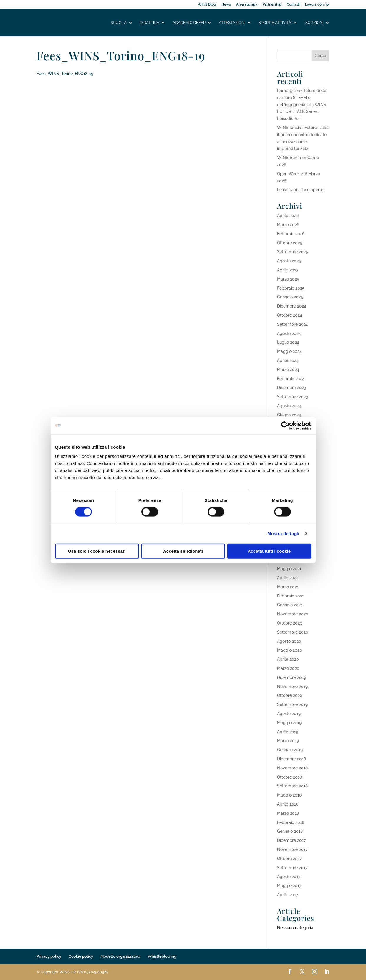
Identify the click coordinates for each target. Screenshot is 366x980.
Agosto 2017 (289, 877)
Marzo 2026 (288, 225)
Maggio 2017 (289, 886)
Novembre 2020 (293, 614)
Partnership (272, 5)
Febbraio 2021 (290, 596)
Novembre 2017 (292, 849)
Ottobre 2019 (289, 695)
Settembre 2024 (293, 324)
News (226, 5)
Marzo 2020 (288, 668)
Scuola (119, 23)
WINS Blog (207, 5)
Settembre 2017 (292, 868)
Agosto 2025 (289, 261)
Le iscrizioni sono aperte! (301, 190)
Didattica (150, 23)
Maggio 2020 (290, 650)
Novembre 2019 (292, 687)
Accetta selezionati (183, 551)
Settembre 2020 (293, 632)
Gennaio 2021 (290, 605)
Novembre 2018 (292, 768)
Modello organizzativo (120, 956)
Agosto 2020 (289, 641)
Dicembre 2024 (292, 306)
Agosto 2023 (289, 406)
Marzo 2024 (288, 370)
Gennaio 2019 (290, 750)
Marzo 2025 (288, 279)
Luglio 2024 (288, 342)
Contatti (293, 5)
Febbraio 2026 (291, 234)
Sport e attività (275, 23)
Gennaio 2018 (290, 831)
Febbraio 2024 (291, 379)
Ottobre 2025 (290, 243)
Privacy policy (49, 956)
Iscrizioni (314, 23)
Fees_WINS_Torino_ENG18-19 (65, 74)
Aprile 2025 (288, 270)
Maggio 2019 (289, 723)
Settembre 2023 (293, 397)
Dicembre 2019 (292, 677)
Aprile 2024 (288, 360)
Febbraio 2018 (291, 822)
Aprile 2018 (288, 804)
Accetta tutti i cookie (269, 551)
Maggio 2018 (289, 795)
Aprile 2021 (288, 578)
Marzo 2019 (288, 741)
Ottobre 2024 (290, 315)
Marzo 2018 (288, 813)
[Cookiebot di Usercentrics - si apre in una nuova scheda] (285, 425)
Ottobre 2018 (289, 777)
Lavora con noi (317, 5)
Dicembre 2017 (291, 840)
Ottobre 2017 (289, 859)
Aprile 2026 (288, 216)
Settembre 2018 (292, 786)
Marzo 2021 (288, 587)
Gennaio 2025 (290, 297)
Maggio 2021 (289, 569)
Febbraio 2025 (291, 288)
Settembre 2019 (292, 704)
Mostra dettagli (283, 533)
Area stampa (247, 5)
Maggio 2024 (289, 351)
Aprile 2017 (288, 895)
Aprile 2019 (288, 732)
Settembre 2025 (293, 252)
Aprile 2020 (288, 659)
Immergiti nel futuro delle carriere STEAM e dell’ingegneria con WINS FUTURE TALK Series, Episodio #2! (302, 105)
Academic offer (189, 23)
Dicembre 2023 (292, 388)
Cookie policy (81, 956)
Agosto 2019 (289, 714)
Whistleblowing (162, 956)
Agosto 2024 (289, 333)
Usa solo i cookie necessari (97, 551)
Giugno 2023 (289, 415)
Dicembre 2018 (292, 759)
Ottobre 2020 (290, 623)
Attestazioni (232, 23)
